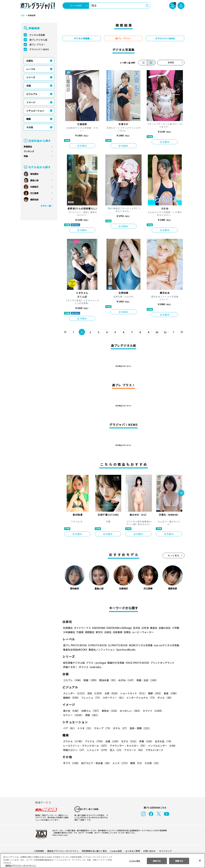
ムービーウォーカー (143, 632)
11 (165, 332)
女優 (112, 741)
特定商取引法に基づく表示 (94, 851)
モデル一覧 (46, 206)
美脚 (154, 693)
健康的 (71, 698)
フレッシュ (91, 698)
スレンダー (74, 693)
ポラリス (84, 667)
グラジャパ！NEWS (39, 49)
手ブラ (71, 763)
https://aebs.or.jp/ (60, 835)
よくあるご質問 (132, 851)
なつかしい (130, 711)
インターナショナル (141, 698)
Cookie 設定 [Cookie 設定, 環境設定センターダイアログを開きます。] (135, 861)
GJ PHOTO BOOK (116, 645)
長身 (169, 693)
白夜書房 (118, 632)
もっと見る (174, 555)
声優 (145, 741)
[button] (181, 493)
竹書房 (80, 632)
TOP (22, 16)
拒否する (157, 861)
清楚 (70, 715)
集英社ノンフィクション (101, 650)
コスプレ (73, 680)
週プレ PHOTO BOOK (75, 645)
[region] (102, 861)
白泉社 (108, 632)
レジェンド (97, 750)
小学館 (175, 628)
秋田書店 (68, 628)
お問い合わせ (149, 851)
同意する (179, 861)
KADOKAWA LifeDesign (119, 628)
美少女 (71, 711)
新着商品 (28, 147)
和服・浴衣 (146, 680)
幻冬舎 (145, 628)
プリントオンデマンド (161, 663)
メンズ (120, 763)
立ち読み (82, 146)
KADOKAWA (99, 628)
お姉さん (90, 711)
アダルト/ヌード (154, 750)
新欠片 (99, 632)
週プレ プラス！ (37, 45)
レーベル (31, 69)
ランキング (29, 151)
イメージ (31, 102)
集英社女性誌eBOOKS (75, 650)
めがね (126, 680)
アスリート (133, 750)
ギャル (164, 698)
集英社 (153, 628)
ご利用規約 (39, 851)
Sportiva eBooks (125, 650)
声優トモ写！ (70, 667)
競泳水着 (108, 680)
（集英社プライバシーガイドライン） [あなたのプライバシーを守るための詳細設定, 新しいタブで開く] (20, 866)
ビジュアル (32, 94)
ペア (70, 728)
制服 (90, 680)
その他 (30, 127)
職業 (29, 119)
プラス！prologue (96, 663)
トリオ (85, 728)
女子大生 (162, 741)
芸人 (116, 750)
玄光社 (136, 628)
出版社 (30, 61)
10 (157, 332)
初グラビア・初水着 (96, 763)
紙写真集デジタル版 (74, 663)
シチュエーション (35, 111)
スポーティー (113, 698)
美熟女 (109, 711)
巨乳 (95, 693)
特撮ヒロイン (74, 750)
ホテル (120, 728)
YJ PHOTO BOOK (97, 645)
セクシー (173, 711)
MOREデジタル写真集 (139, 645)
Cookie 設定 (116, 851)
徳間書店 (90, 632)
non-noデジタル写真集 (164, 645)
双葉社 (127, 632)
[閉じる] (200, 860)
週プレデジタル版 (38, 40)
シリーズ (31, 77)
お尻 (111, 693)
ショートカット (132, 693)
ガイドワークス (82, 628)
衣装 (29, 86)
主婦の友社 (164, 628)
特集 (26, 156)
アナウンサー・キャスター (128, 746)
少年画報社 (69, 632)
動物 (136, 763)
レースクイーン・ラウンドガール (86, 746)
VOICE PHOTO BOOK (136, 663)
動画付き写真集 (115, 663)
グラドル (73, 741)
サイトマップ (165, 851)
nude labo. (96, 667)
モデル (129, 741)
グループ (102, 728)
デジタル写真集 (37, 35)
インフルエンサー (162, 746)
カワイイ (152, 711)
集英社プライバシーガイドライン (63, 851)
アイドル (94, 741)
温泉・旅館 (140, 728)
